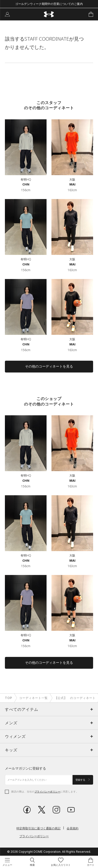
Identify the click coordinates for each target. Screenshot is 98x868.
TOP (9, 698)
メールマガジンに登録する (25, 768)
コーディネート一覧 (33, 698)
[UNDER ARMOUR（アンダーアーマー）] (49, 14)
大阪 (72, 179)
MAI (72, 184)
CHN (26, 184)
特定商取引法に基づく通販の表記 (38, 828)
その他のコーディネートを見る (49, 366)
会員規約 (73, 828)
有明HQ (26, 179)
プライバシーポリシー (47, 791)
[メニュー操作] (7, 862)
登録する (83, 780)
